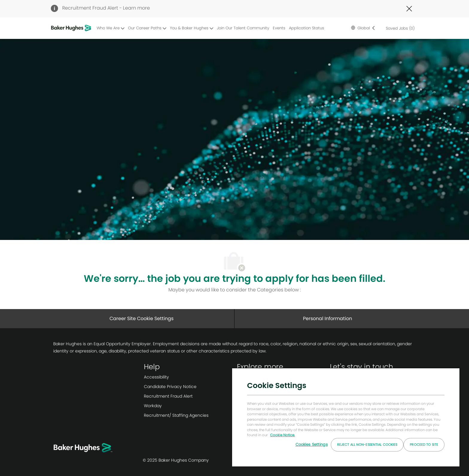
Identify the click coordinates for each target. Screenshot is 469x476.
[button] (363, 28)
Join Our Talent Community (243, 28)
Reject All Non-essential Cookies (367, 445)
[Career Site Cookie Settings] (141, 319)
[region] (346, 417)
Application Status (307, 28)
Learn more (136, 8)
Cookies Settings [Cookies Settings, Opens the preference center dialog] (312, 444)
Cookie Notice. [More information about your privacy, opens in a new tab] (283, 435)
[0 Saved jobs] (399, 28)
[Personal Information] (328, 319)
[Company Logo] (72, 28)
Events (279, 28)
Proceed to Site (424, 445)
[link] (188, 377)
